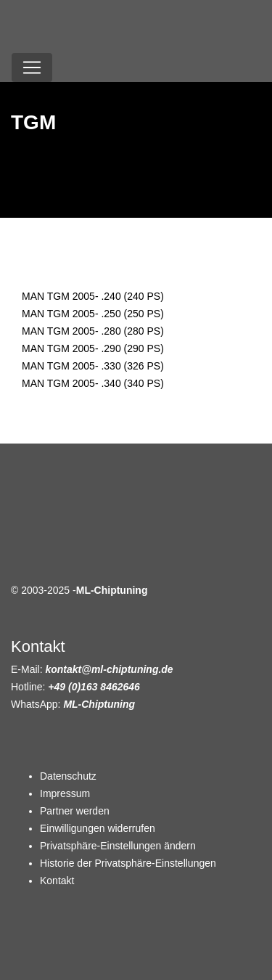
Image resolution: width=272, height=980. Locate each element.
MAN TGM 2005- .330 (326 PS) (93, 366)
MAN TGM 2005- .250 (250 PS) (93, 314)
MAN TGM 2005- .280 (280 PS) (93, 331)
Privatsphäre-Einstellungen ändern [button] (118, 846)
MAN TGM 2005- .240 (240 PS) (93, 296)
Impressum (65, 793)
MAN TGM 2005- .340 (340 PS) (93, 383)
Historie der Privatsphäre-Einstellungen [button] (128, 863)
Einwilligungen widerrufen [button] (98, 828)
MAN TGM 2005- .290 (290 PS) (93, 348)
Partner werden (75, 811)
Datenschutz (68, 776)
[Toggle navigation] (32, 68)
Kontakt (57, 881)
